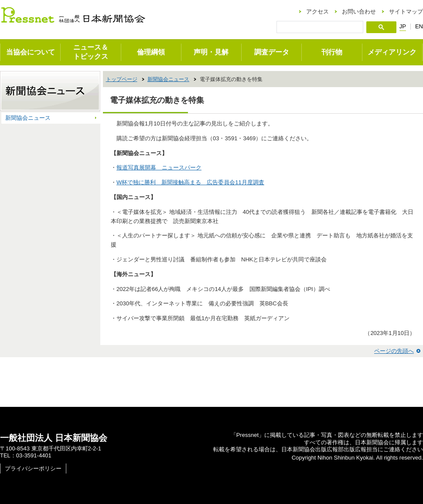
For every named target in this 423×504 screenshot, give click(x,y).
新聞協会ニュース (168, 79)
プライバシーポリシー (33, 468)
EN (419, 26)
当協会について (31, 52)
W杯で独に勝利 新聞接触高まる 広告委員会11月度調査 (190, 182)
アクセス (317, 12)
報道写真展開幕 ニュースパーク (159, 167)
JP (403, 27)
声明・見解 (211, 52)
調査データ (272, 52)
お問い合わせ (359, 12)
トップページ (122, 79)
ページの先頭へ (394, 351)
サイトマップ (406, 12)
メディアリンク (392, 52)
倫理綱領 (151, 52)
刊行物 (332, 52)
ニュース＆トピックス (91, 52)
